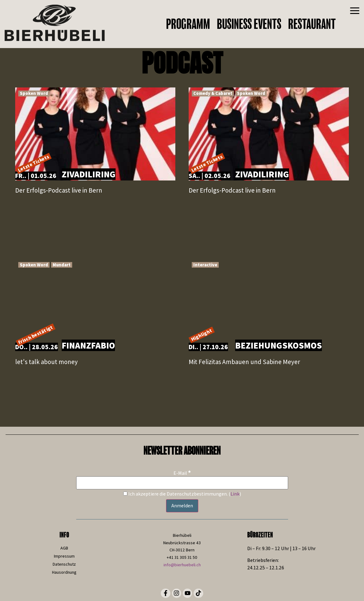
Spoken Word (34, 93)
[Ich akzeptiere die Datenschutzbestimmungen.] (125, 494)
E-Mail (182, 473)
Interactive (205, 265)
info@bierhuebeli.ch (182, 565)
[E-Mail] (182, 483)
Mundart (62, 265)
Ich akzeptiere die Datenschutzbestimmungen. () (182, 494)
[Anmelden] (182, 506)
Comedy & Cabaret (213, 93)
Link (235, 494)
